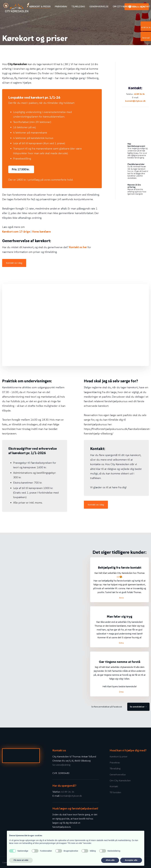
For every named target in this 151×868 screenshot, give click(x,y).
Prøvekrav (61, 6)
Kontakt (145, 6)
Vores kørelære (41, 232)
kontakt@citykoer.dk (135, 101)
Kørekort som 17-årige (16, 232)
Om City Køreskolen (124, 6)
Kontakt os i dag (14, 263)
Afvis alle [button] (110, 860)
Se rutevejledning (61, 765)
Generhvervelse (99, 6)
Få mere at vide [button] (21, 860)
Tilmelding (78, 6)
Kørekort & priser (40, 6)
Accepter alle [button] (131, 860)
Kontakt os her (78, 247)
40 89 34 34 (139, 94)
